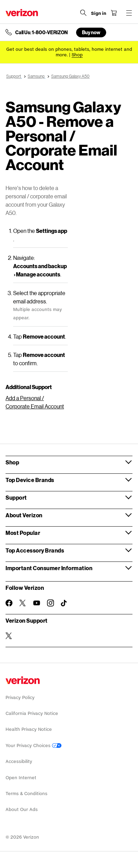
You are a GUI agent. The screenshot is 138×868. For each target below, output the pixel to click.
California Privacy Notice (32, 713)
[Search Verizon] (83, 13)
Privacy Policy (20, 697)
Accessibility (19, 761)
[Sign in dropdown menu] (99, 13)
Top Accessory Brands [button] (35, 550)
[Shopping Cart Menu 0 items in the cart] (114, 13)
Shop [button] (12, 462)
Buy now (91, 32)
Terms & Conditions (26, 794)
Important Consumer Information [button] (49, 568)
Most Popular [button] (23, 533)
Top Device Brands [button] (30, 480)
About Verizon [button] (24, 515)
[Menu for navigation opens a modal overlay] (129, 13)
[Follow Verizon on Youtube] (37, 603)
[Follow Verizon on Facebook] (9, 603)
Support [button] (16, 497)
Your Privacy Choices (34, 746)
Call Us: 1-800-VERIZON (42, 32)
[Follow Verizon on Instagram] (50, 603)
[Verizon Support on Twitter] (9, 636)
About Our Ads (22, 809)
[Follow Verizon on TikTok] (64, 603)
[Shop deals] (77, 55)
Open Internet (21, 778)
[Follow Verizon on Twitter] (23, 603)
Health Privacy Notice (29, 729)
